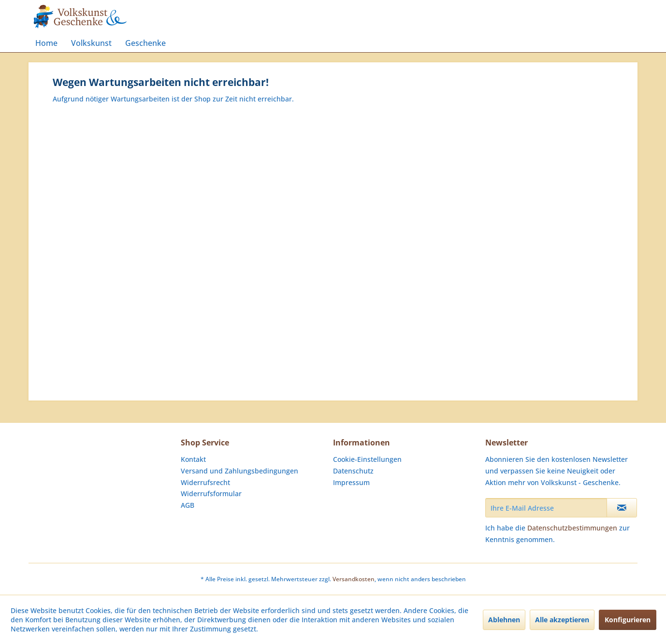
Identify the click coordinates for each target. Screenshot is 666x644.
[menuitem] (46, 43)
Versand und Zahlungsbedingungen (239, 471)
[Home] (46, 43)
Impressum (351, 482)
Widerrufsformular (211, 494)
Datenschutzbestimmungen (572, 528)
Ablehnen (504, 620)
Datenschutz (353, 471)
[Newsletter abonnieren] (622, 508)
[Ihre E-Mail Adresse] (546, 508)
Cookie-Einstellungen (367, 459)
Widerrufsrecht (205, 482)
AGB (188, 505)
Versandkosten (354, 579)
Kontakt (193, 459)
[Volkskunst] (91, 43)
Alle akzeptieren (562, 620)
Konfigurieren (628, 620)
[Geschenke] (145, 43)
